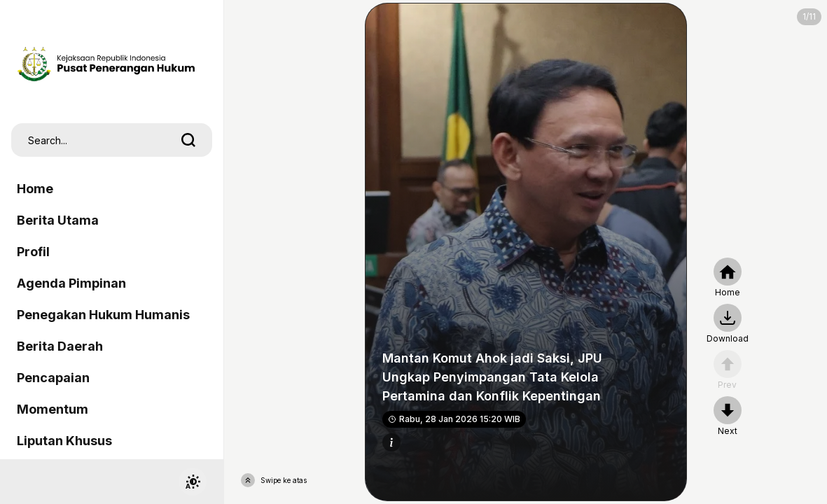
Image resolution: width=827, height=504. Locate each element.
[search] (188, 140)
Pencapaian (53, 378)
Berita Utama (58, 220)
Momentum (53, 409)
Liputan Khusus (64, 441)
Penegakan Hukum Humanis (103, 315)
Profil (33, 252)
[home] (728, 278)
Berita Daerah (60, 346)
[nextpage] (728, 324)
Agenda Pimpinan (71, 283)
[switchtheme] (193, 482)
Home (35, 189)
